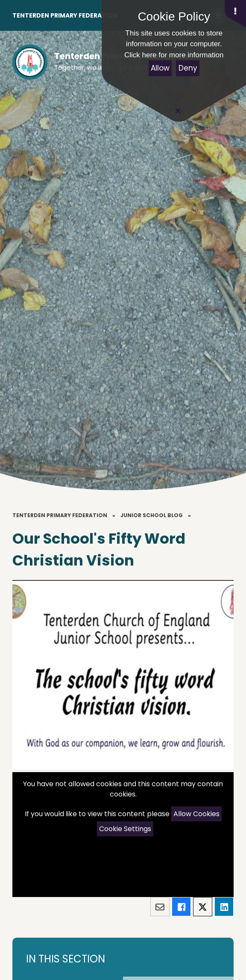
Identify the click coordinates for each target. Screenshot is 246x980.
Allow (160, 68)
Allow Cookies (196, 814)
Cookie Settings (125, 829)
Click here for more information (174, 55)
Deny (188, 68)
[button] (235, 14)
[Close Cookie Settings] (178, 111)
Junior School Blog (152, 515)
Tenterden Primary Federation (65, 15)
